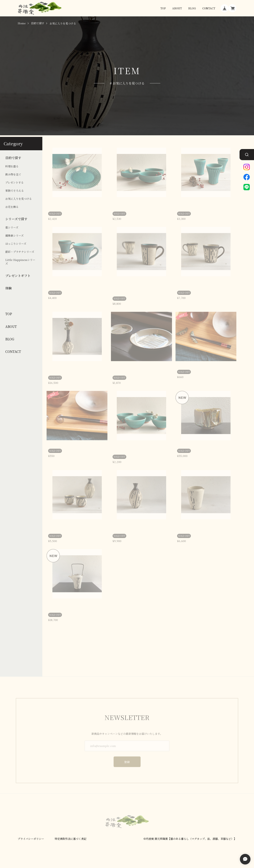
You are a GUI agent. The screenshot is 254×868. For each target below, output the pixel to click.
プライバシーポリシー (31, 839)
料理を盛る (12, 166)
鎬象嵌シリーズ (14, 235)
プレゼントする (14, 182)
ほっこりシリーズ (16, 244)
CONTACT (209, 8)
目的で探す (38, 23)
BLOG (192, 8)
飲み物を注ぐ (13, 174)
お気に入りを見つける (19, 199)
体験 (8, 288)
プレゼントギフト (18, 276)
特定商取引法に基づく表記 (71, 839)
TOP (163, 8)
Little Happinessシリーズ (20, 262)
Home (22, 23)
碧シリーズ (12, 227)
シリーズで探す (16, 219)
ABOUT (177, 8)
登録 (127, 758)
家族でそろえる (15, 191)
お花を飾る (12, 207)
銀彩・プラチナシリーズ (20, 252)
